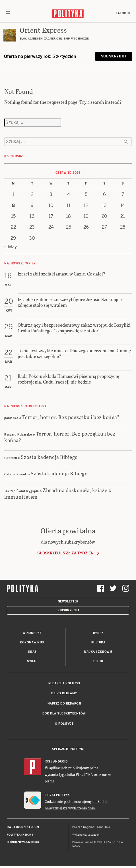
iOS (48, 762)
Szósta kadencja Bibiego (49, 457)
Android (60, 762)
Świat (32, 661)
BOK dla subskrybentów (64, 713)
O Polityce (64, 724)
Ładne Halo (103, 827)
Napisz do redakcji (64, 704)
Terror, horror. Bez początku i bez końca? (71, 417)
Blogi (98, 661)
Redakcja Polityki (64, 683)
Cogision (89, 827)
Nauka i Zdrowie (98, 652)
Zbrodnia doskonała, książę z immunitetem (58, 493)
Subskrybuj (114, 56)
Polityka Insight (20, 835)
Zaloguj (123, 13)
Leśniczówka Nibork (23, 842)
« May (11, 247)
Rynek (98, 633)
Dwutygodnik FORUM (23, 827)
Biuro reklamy (64, 693)
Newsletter (68, 601)
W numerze (32, 633)
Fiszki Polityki (58, 795)
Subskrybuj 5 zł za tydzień (65, 553)
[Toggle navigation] (8, 13)
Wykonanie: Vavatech (86, 835)
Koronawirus (32, 642)
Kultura (98, 642)
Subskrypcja (68, 610)
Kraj (32, 652)
